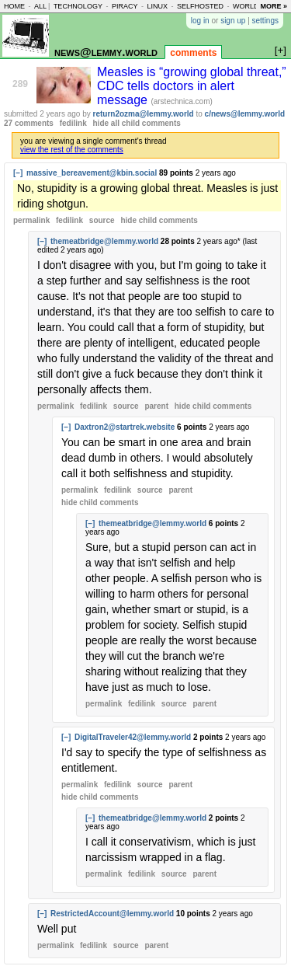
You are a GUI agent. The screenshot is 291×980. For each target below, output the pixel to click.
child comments (159, 220)
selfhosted (200, 6)
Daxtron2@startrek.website (125, 427)
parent (156, 406)
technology (78, 6)
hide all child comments (137, 123)
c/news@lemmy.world (245, 114)
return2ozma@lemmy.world (144, 114)
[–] (18, 173)
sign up (233, 21)
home (14, 6)
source (102, 220)
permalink (31, 220)
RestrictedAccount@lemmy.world (112, 914)
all (40, 6)
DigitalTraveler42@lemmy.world (133, 737)
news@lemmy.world (106, 52)
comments (193, 53)
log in (200, 21)
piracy (125, 6)
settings (265, 21)
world (246, 6)
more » (274, 6)
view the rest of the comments (72, 150)
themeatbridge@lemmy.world (104, 241)
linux (157, 6)
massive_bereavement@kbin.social (92, 173)
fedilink (73, 123)
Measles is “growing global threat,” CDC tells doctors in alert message (192, 86)
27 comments (29, 123)
